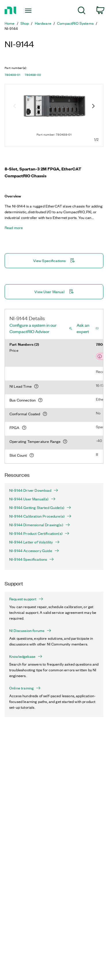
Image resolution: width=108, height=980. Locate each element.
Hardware (43, 23)
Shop (25, 23)
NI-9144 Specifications (32, 559)
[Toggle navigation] (29, 11)
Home (10, 23)
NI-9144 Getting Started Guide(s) (40, 508)
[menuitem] (82, 11)
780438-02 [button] (33, 75)
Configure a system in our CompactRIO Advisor (33, 328)
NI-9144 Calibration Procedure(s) (40, 516)
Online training (25, 688)
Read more (14, 228)
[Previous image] (15, 107)
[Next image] (93, 107)
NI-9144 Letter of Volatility (34, 542)
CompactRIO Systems (75, 23)
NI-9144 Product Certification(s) (39, 533)
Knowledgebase (26, 656)
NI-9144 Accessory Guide (34, 551)
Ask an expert (83, 328)
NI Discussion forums (30, 631)
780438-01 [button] (12, 75)
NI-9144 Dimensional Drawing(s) (40, 525)
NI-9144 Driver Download (34, 490)
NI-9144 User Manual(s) (32, 499)
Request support (26, 599)
